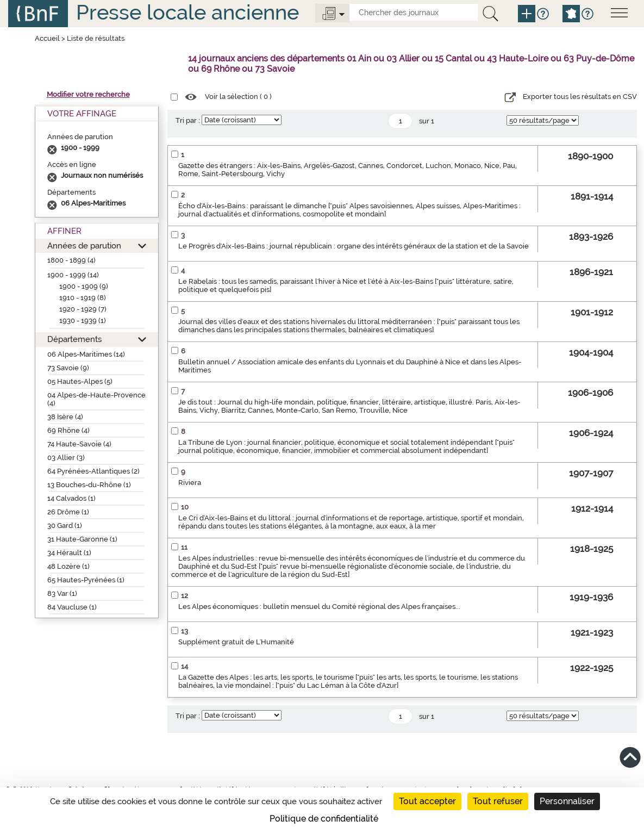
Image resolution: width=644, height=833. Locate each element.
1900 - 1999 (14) (73, 275)
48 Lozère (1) (68, 566)
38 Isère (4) (65, 417)
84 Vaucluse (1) (72, 607)
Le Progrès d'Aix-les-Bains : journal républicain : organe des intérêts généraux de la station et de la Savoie (354, 246)
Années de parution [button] (84, 245)
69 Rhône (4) (68, 430)
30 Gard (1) (65, 526)
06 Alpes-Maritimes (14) (86, 354)
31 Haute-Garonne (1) (82, 539)
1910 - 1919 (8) (83, 298)
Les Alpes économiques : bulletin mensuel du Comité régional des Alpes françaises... (319, 607)
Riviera (190, 483)
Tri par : (188, 120)
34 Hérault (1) (69, 553)
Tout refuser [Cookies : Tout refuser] (498, 801)
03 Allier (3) (66, 458)
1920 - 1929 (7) (83, 309)
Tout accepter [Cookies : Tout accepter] (427, 801)
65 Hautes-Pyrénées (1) (86, 580)
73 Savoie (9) (68, 368)
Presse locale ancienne (187, 12)
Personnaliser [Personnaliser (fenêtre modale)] (567, 801)
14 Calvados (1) (71, 498)
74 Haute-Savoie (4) (79, 444)
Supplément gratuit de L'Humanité (236, 642)
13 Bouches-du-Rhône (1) (89, 485)
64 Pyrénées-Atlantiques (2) (93, 471)
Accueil (47, 38)
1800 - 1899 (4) (71, 260)
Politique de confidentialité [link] (324, 819)
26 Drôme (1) (68, 512)
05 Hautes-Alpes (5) (80, 381)
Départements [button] (74, 339)
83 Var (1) (62, 593)
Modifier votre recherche (88, 94)
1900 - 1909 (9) (84, 286)
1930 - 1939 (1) (83, 321)
